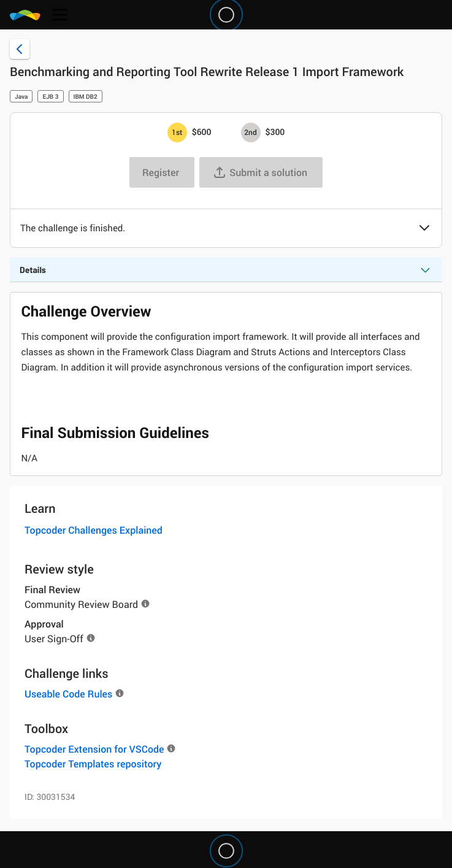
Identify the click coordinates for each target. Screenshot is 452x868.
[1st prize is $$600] (177, 133)
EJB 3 (50, 96)
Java (21, 96)
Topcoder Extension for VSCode (94, 749)
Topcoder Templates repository (93, 764)
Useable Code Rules (68, 694)
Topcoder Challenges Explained (94, 530)
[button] (424, 229)
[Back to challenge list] (20, 49)
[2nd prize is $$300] (251, 133)
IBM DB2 (86, 96)
